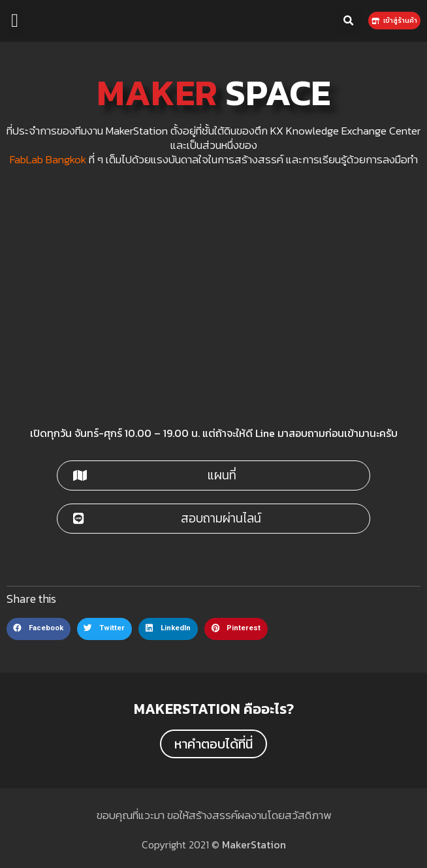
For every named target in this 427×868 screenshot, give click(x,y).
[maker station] (214, 296)
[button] (15, 21)
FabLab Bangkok (48, 159)
